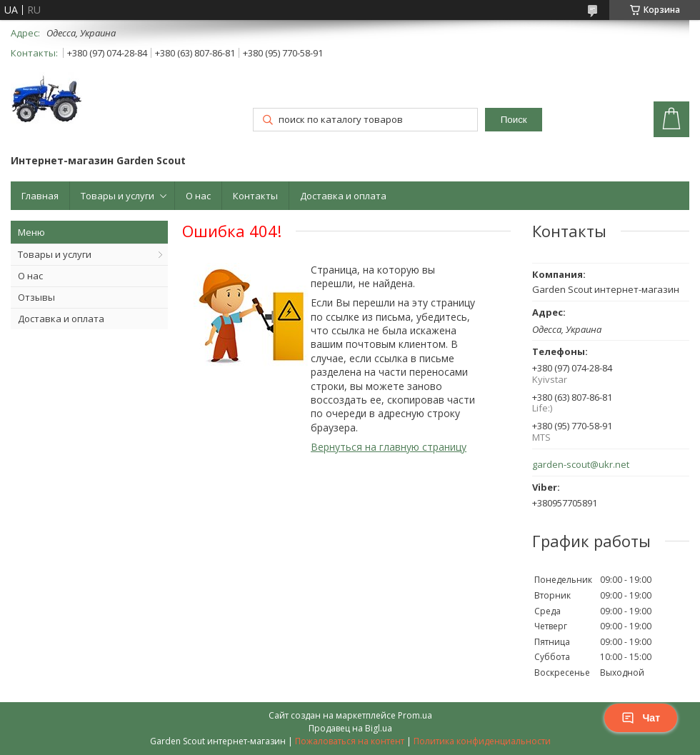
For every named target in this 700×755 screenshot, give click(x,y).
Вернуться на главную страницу (389, 447)
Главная (40, 196)
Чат (641, 718)
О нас (198, 196)
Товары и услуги (117, 196)
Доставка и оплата (343, 196)
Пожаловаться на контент (350, 741)
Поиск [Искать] (514, 120)
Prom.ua (415, 715)
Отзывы (36, 297)
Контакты (255, 196)
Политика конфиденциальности (482, 741)
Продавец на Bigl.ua (350, 728)
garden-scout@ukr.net (581, 465)
